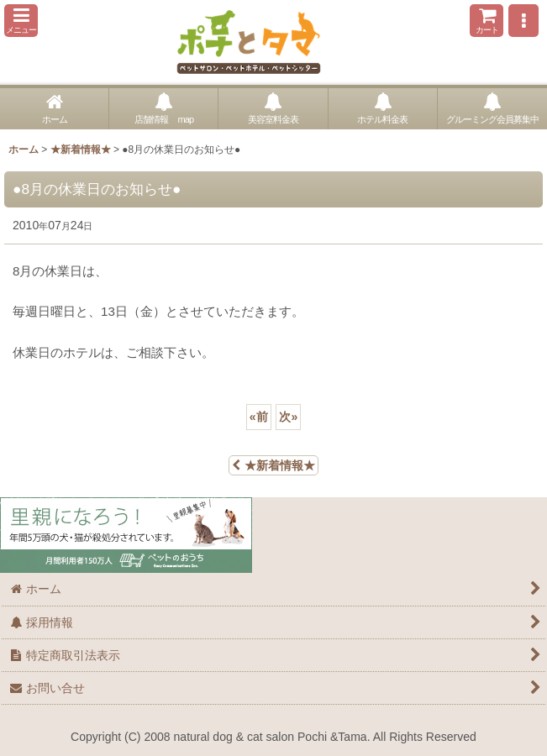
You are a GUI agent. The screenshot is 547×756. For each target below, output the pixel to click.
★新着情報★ (273, 465)
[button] (21, 21)
